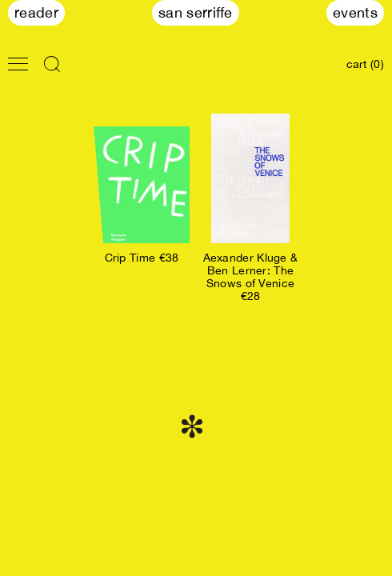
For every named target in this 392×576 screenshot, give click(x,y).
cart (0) (365, 64)
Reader (36, 12)
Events (355, 12)
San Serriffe (196, 12)
